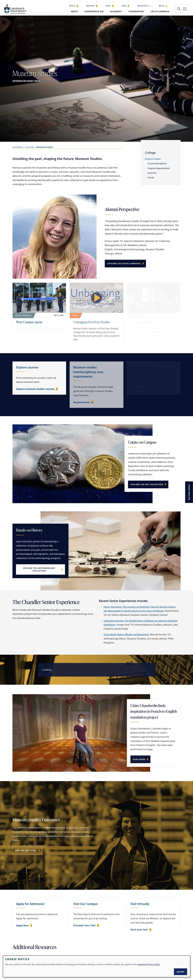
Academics (116, 11)
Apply (72, 6)
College (30, 147)
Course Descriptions (157, 163)
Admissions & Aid (94, 11)
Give (124, 6)
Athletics (143, 6)
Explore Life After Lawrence (124, 264)
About (74, 11)
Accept (181, 972)
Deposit (91, 6)
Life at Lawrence (160, 11)
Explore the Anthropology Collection (38, 569)
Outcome (152, 173)
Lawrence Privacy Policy (148, 964)
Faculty (151, 178)
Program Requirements (159, 168)
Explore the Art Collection (148, 484)
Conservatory (136, 11)
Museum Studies (153, 159)
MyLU (162, 6)
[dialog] (97, 966)
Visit (108, 6)
